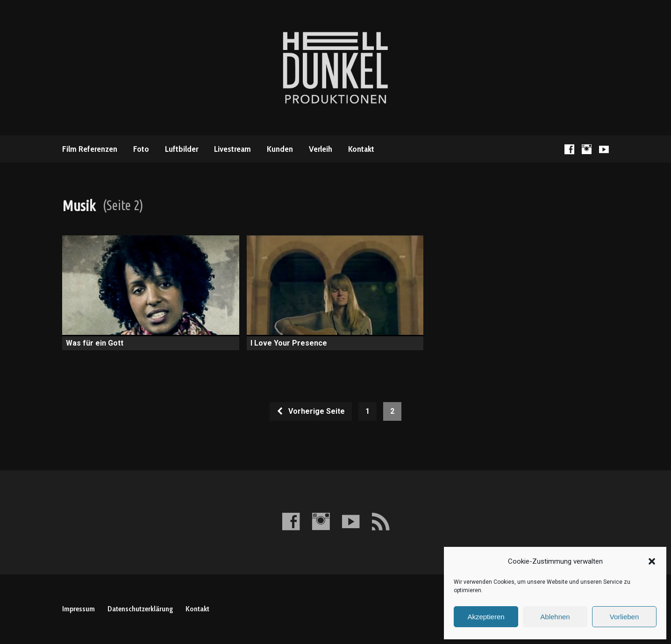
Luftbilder (182, 149)
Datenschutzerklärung (140, 609)
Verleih (321, 149)
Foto (141, 149)
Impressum (79, 609)
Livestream (232, 149)
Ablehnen (555, 617)
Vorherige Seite (311, 411)
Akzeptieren (486, 617)
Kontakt (361, 149)
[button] (652, 561)
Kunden (280, 149)
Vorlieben (625, 617)
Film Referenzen (90, 149)
